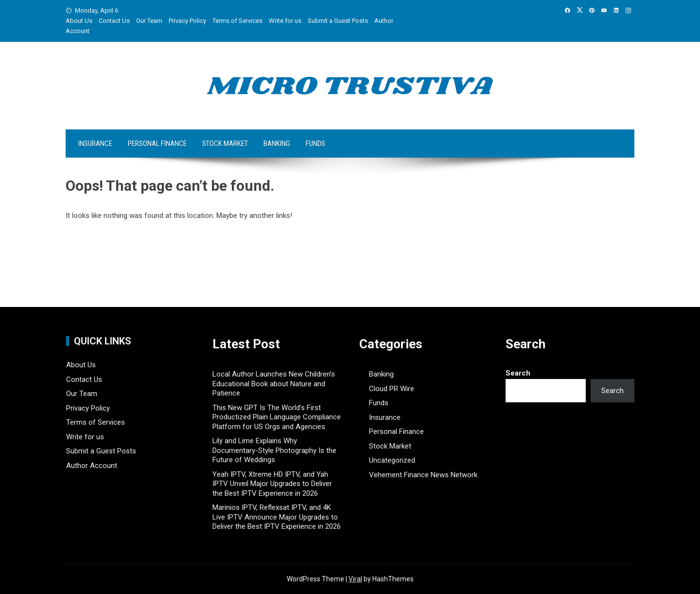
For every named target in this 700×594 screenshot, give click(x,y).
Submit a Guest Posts (338, 21)
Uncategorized (392, 460)
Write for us (285, 21)
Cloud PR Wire (392, 389)
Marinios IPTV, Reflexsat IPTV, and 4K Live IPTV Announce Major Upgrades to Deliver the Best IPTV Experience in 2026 (277, 517)
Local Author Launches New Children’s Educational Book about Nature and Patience (274, 384)
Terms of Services (237, 21)
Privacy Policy (187, 21)
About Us (79, 21)
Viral (355, 579)
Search (518, 373)
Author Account (92, 466)
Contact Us (114, 21)
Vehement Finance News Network (423, 475)
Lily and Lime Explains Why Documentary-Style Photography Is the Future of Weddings (274, 450)
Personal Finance (157, 144)
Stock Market (225, 144)
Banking (277, 144)
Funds (315, 144)
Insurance (95, 144)
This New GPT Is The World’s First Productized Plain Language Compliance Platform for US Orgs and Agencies (277, 417)
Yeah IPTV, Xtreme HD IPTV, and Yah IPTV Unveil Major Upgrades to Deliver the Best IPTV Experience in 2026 (272, 484)
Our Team (149, 21)
